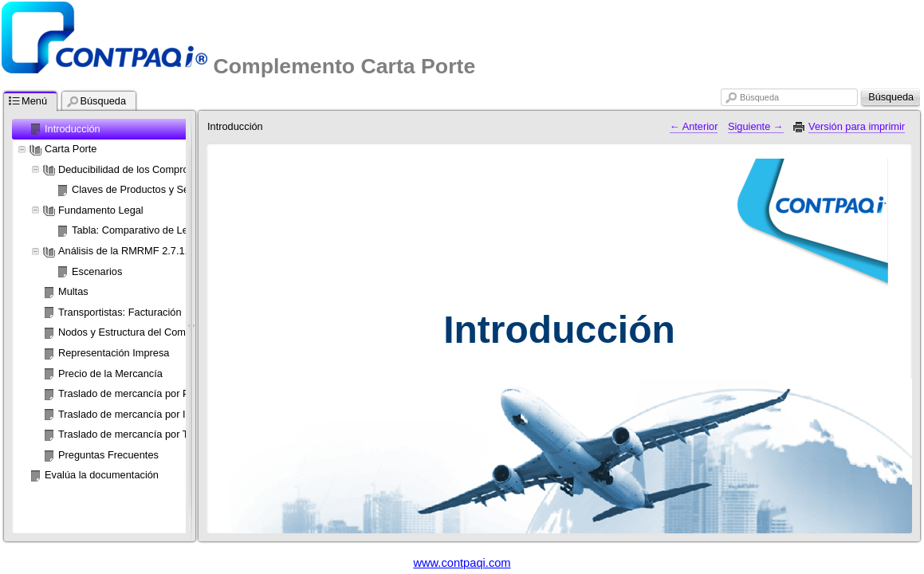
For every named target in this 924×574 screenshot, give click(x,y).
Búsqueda (759, 97)
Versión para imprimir (857, 126)
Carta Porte (71, 149)
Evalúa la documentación (102, 475)
